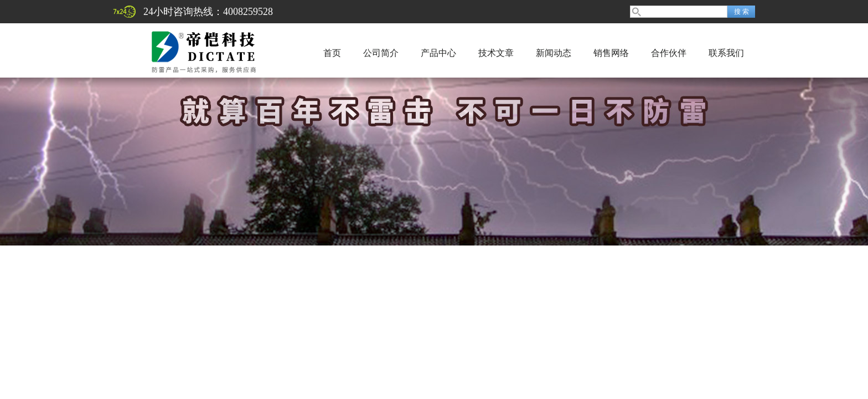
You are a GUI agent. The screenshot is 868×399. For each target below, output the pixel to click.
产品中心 (438, 53)
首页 (332, 53)
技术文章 (496, 53)
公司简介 (381, 53)
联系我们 (726, 53)
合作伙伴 (669, 53)
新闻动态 (554, 53)
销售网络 (611, 53)
